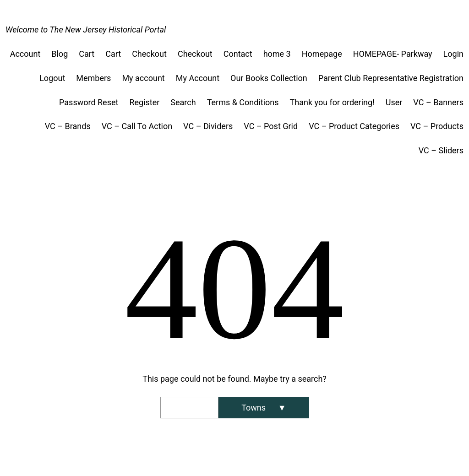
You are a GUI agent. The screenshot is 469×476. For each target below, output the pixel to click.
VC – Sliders (441, 150)
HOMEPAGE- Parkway (393, 54)
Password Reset (89, 102)
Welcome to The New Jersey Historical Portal (86, 30)
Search (183, 102)
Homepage (322, 54)
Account (25, 54)
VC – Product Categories (354, 126)
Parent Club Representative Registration (391, 78)
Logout (52, 78)
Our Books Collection (269, 78)
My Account (198, 78)
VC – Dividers (208, 126)
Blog (60, 54)
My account (143, 78)
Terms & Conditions (243, 102)
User (394, 102)
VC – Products (437, 126)
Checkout (149, 54)
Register (144, 102)
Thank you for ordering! (332, 102)
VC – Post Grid (271, 126)
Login (453, 54)
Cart (87, 54)
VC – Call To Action (137, 126)
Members (93, 78)
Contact (238, 54)
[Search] (264, 408)
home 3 (277, 54)
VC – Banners (438, 102)
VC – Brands (68, 126)
